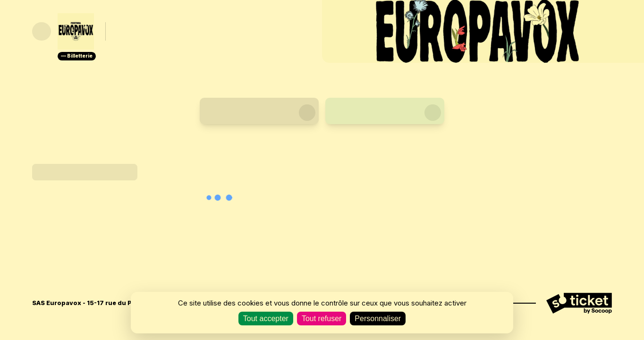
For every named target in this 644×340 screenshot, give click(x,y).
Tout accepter (266, 319)
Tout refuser (322, 319)
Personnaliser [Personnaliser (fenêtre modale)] (378, 319)
